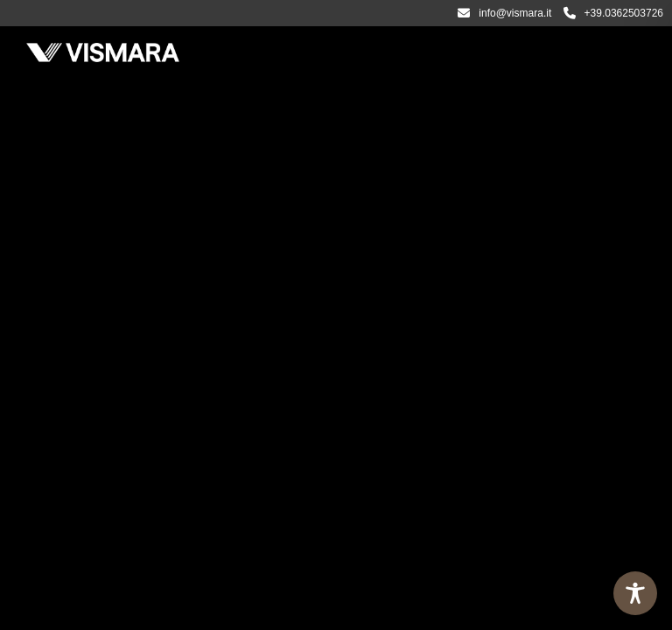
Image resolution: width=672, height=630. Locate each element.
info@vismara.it (504, 13)
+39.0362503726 (613, 13)
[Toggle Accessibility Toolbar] (635, 593)
